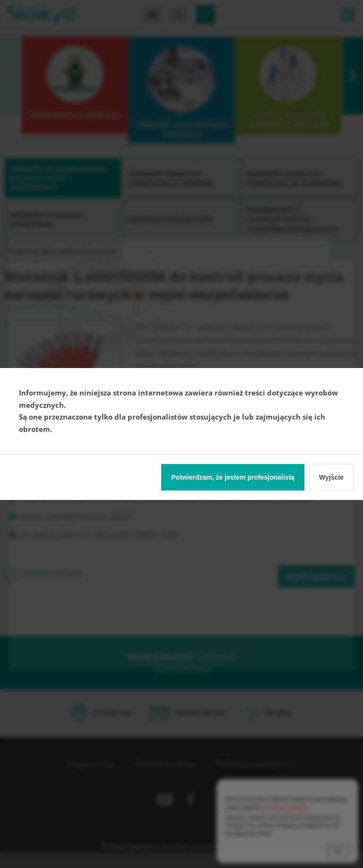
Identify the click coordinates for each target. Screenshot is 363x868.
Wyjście (331, 477)
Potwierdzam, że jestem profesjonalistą (233, 477)
